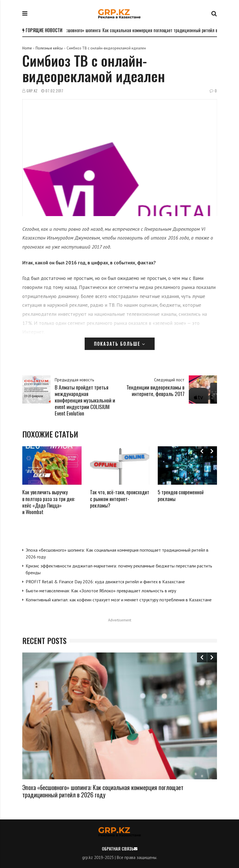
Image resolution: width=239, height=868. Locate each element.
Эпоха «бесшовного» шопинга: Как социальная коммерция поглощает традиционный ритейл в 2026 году (103, 791)
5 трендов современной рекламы (181, 495)
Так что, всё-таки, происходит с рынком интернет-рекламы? (120, 499)
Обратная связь (118, 849)
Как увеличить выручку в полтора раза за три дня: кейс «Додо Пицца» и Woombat (49, 502)
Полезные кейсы (49, 48)
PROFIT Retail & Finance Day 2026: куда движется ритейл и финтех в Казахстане (105, 582)
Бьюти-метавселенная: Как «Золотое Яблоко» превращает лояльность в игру (101, 591)
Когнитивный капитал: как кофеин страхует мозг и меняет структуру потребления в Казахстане (119, 600)
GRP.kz (32, 91)
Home (27, 48)
